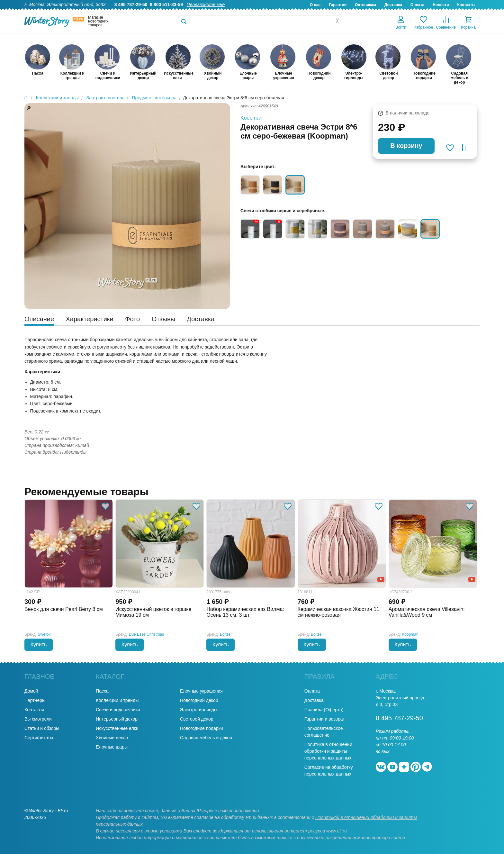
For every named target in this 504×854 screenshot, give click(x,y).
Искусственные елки (117, 728)
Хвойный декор (112, 738)
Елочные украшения (201, 691)
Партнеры (35, 700)
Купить (39, 645)
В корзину (406, 146)
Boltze (225, 634)
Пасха (102, 691)
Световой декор (197, 719)
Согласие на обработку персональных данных (329, 771)
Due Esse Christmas (146, 634)
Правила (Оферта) (324, 710)
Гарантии (338, 5)
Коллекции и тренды (117, 700)
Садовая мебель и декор (206, 738)
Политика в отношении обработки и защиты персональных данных (328, 751)
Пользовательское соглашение (324, 732)
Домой (31, 691)
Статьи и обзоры (42, 728)
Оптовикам (365, 5)
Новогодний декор (199, 700)
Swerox (44, 634)
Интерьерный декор (117, 719)
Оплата (417, 5)
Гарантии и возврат (325, 719)
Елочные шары (112, 747)
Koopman (252, 118)
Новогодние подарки (201, 728)
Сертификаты (39, 738)
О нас (315, 5)
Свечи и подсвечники (118, 710)
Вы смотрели (38, 719)
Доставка (393, 5)
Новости (441, 5)
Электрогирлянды (199, 710)
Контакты (466, 5)
